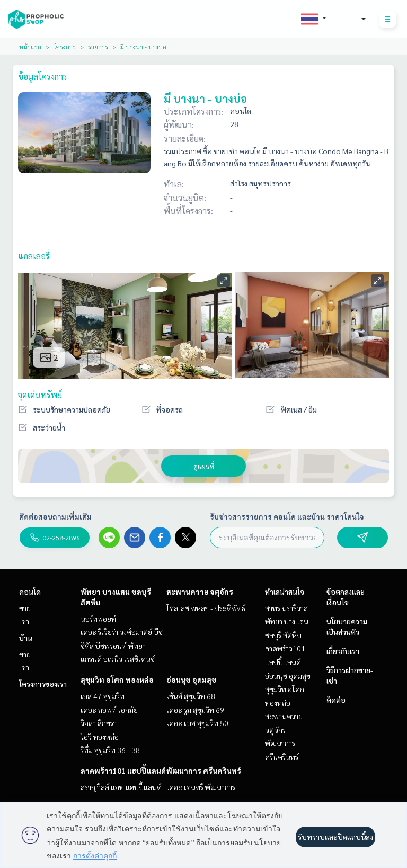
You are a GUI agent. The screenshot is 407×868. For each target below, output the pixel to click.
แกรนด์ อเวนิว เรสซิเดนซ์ (118, 659)
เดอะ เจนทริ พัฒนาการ (201, 787)
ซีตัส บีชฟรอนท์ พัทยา (113, 646)
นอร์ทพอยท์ (98, 619)
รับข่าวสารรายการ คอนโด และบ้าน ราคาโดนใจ (287, 516)
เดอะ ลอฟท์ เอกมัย (109, 710)
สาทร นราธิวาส (286, 608)
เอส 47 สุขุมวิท (103, 696)
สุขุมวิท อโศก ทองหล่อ (117, 679)
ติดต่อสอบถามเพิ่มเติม (55, 516)
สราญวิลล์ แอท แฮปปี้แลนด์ (121, 787)
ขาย (25, 608)
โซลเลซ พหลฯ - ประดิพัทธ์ (206, 608)
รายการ (98, 47)
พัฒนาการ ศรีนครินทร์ (204, 771)
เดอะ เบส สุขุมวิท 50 (197, 723)
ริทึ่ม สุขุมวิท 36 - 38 (110, 750)
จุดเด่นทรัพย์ (40, 395)
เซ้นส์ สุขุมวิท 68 (191, 696)
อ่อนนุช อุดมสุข (191, 679)
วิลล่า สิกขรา (99, 723)
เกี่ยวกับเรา (343, 651)
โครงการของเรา (43, 684)
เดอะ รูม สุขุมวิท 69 (195, 710)
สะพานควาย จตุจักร (200, 592)
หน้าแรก (30, 47)
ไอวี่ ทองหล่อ (100, 737)
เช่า (24, 621)
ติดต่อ (336, 700)
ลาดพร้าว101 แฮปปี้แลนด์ (123, 771)
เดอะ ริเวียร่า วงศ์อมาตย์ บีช (122, 632)
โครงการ (65, 47)
